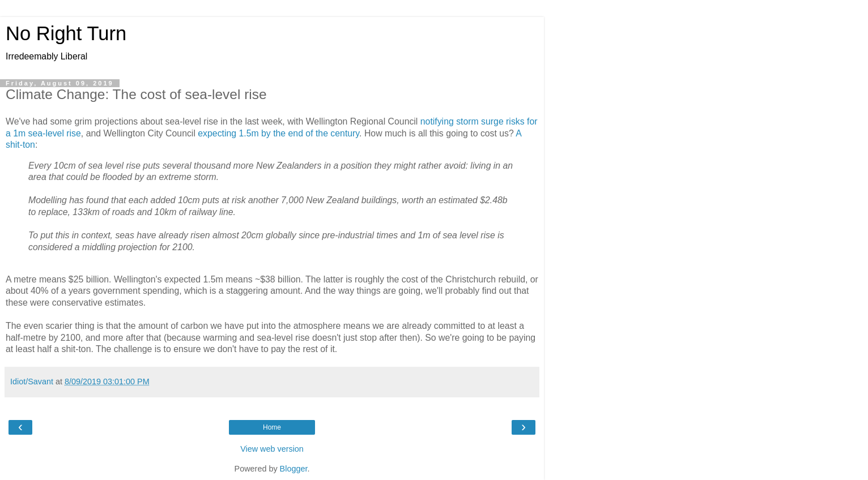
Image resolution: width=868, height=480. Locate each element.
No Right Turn (66, 33)
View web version (272, 449)
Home (272, 427)
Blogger (294, 469)
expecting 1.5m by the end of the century (278, 133)
